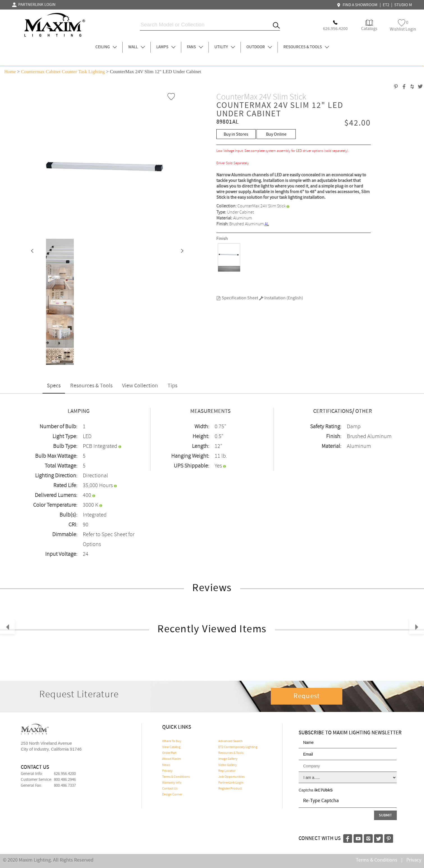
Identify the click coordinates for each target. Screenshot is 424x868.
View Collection (140, 386)
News (166, 765)
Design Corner (172, 795)
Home (10, 72)
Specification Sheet (237, 298)
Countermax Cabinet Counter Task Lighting (63, 72)
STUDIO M (403, 5)
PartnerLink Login (231, 783)
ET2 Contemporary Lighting (238, 747)
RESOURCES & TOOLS (306, 47)
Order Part (169, 753)
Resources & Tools (91, 386)
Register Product (230, 789)
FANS (195, 47)
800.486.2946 (65, 780)
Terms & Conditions (176, 777)
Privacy (167, 771)
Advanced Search (231, 741)
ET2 (386, 5)
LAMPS (166, 47)
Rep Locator (227, 771)
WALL (137, 47)
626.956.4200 (65, 774)
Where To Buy (172, 741)
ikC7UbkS (323, 790)
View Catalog (171, 747)
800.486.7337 (65, 786)
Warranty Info (172, 783)
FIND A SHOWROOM (358, 5)
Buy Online (276, 134)
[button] (32, 251)
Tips (172, 386)
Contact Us (170, 789)
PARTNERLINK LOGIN (34, 5)
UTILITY (225, 47)
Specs (54, 386)
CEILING (106, 47)
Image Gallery (228, 759)
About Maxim (172, 759)
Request (307, 696)
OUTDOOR (259, 47)
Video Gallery (228, 765)
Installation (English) (281, 298)
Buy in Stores (236, 134)
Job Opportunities (232, 777)
